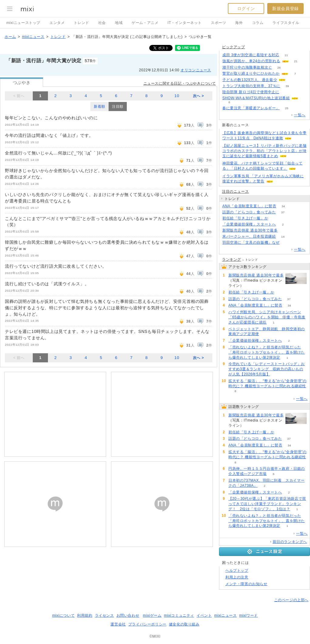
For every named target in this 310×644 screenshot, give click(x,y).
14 (283, 237)
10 (177, 96)
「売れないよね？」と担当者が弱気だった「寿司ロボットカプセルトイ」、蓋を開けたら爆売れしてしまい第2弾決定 (267, 352)
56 (293, 80)
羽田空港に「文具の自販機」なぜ (251, 242)
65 (286, 243)
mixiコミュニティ (179, 615)
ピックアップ (234, 47)
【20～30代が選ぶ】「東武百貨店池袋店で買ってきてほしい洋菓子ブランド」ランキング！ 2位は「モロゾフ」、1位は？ (267, 504)
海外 (239, 23)
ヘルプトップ (237, 571)
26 (279, 68)
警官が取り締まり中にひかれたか (251, 73)
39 (287, 86)
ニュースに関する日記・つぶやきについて (180, 83)
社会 (102, 23)
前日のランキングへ (290, 542)
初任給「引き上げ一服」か (245, 218)
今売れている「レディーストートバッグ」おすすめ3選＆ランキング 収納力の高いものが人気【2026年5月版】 (267, 369)
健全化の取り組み (184, 624)
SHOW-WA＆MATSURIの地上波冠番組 (256, 98)
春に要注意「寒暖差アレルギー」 (251, 108)
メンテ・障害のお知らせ (246, 584)
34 (283, 206)
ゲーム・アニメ (145, 23)
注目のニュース (235, 192)
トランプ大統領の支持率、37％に (251, 86)
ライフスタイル (286, 23)
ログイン (246, 8)
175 (286, 92)
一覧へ (300, 115)
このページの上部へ (291, 600)
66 (275, 218)
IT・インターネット (185, 23)
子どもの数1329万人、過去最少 (250, 80)
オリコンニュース (196, 70)
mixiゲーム (152, 615)
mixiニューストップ (23, 23)
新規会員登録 (285, 8)
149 (285, 230)
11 (286, 55)
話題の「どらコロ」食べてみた (249, 212)
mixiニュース (33, 37)
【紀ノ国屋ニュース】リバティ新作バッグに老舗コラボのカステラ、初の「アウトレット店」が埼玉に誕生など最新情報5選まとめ (264, 151)
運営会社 (118, 624)
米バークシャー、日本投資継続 (249, 236)
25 (286, 108)
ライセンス (104, 615)
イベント (204, 615)
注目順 (118, 107)
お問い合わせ (128, 615)
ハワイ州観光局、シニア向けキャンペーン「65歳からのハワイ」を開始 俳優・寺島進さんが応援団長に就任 (267, 317)
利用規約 (85, 615)
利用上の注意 (237, 577)
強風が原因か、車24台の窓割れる (251, 61)
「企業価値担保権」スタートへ (249, 224)
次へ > (199, 96)
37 (283, 212)
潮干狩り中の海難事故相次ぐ (247, 67)
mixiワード (248, 615)
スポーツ (218, 23)
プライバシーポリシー (147, 624)
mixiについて (63, 615)
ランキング (232, 259)
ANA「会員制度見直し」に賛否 (249, 206)
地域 (119, 23)
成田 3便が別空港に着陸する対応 (251, 55)
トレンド (81, 23)
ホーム (10, 37)
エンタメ (57, 23)
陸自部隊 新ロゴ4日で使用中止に (251, 92)
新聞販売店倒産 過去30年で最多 (250, 230)
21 (296, 61)
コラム (258, 23)
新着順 (99, 107)
